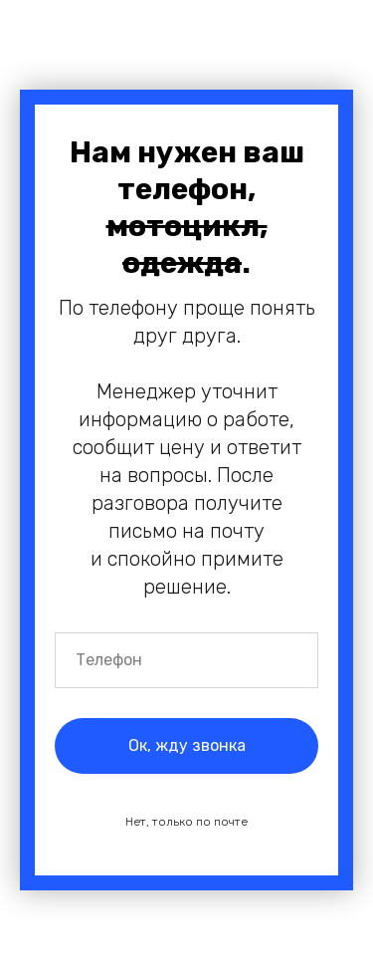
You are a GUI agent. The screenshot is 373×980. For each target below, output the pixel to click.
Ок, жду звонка (187, 745)
